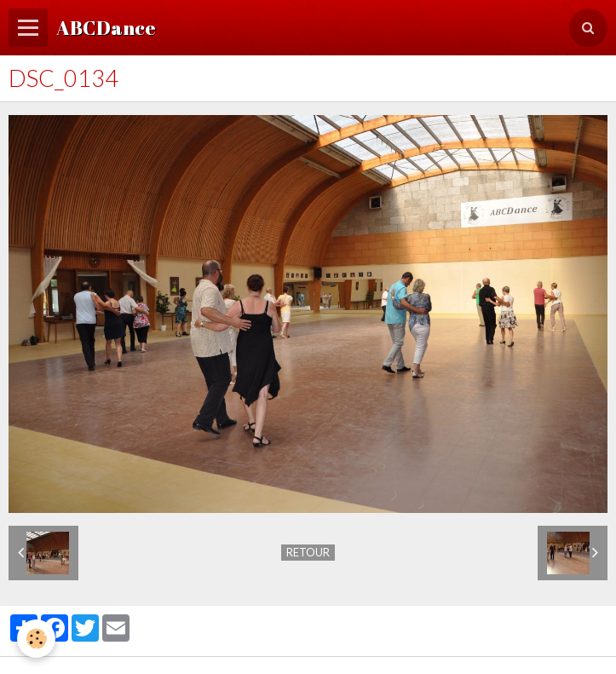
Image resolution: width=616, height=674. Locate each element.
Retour (308, 552)
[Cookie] (36, 639)
